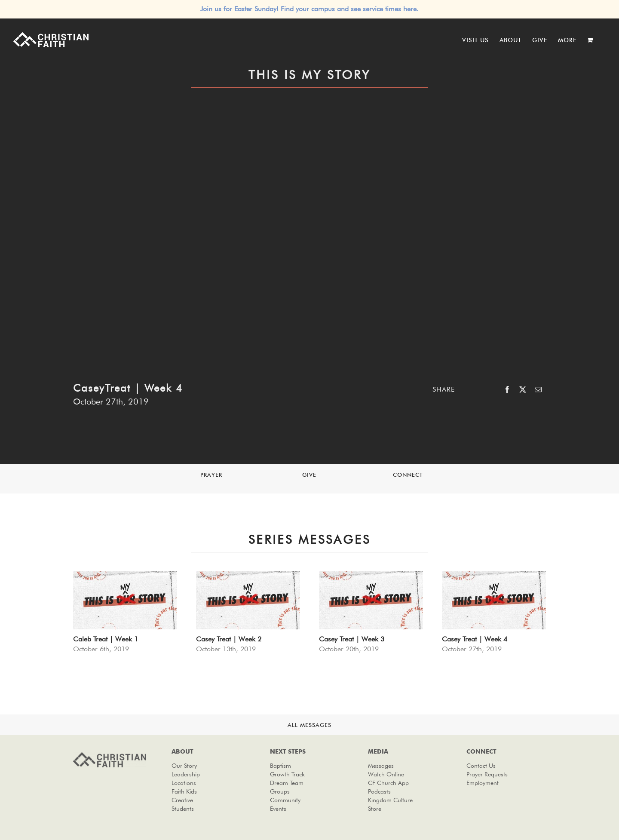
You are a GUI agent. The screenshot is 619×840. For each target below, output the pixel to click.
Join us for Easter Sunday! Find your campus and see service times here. (309, 9)
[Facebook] (507, 389)
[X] (523, 389)
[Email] (538, 389)
